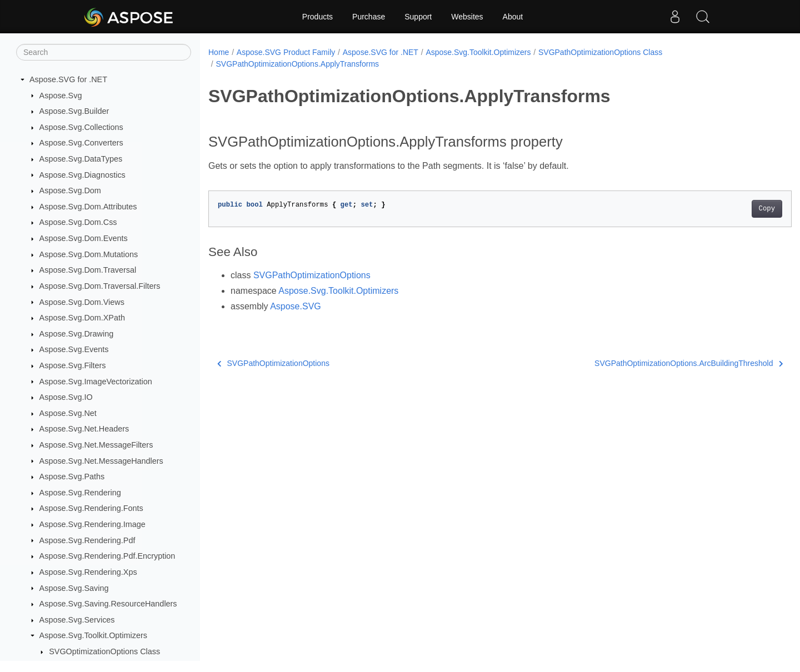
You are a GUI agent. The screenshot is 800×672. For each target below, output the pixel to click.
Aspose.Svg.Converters (81, 143)
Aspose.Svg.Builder (74, 111)
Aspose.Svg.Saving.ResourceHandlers (108, 604)
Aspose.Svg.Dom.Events (84, 238)
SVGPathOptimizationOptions (312, 275)
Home (219, 52)
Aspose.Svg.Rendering (80, 493)
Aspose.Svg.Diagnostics (82, 175)
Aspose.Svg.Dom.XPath (82, 318)
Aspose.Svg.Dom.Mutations (89, 254)
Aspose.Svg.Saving (74, 588)
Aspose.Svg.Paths (72, 477)
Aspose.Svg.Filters (73, 365)
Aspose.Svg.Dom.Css (78, 222)
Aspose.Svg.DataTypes (81, 159)
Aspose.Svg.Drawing (77, 334)
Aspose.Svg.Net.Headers (84, 429)
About (513, 17)
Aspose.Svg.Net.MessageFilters (96, 445)
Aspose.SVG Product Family (286, 52)
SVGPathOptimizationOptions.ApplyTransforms (297, 64)
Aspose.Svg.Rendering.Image (92, 524)
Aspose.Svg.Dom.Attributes (88, 207)
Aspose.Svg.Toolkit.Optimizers (93, 635)
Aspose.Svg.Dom (70, 190)
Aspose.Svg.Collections (81, 127)
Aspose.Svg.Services (77, 620)
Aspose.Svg (61, 96)
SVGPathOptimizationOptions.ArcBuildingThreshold (649, 363)
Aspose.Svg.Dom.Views (82, 302)
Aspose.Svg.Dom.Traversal (88, 270)
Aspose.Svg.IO (66, 397)
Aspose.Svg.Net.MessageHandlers (101, 461)
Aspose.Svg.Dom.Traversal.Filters (100, 286)
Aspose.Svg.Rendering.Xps (88, 572)
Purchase (369, 17)
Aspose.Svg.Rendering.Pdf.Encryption (107, 556)
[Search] (104, 52)
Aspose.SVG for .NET (68, 79)
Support (418, 17)
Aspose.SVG (296, 306)
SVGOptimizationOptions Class (104, 651)
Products (317, 17)
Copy (726, 209)
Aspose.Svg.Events (74, 349)
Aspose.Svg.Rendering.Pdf (87, 540)
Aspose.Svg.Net (68, 413)
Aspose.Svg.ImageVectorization (96, 382)
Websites (467, 17)
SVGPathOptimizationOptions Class (600, 52)
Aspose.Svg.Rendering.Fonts (91, 508)
